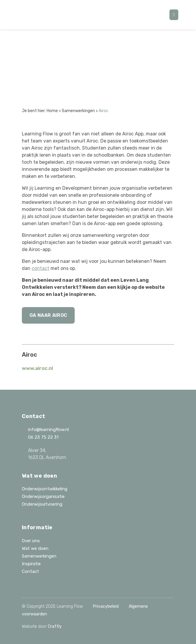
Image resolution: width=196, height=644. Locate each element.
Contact (30, 571)
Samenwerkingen (78, 111)
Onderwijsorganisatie (43, 496)
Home (52, 111)
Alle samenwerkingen (55, 51)
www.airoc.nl (37, 368)
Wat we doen (35, 548)
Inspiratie (31, 564)
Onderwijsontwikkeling (45, 489)
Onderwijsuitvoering (42, 504)
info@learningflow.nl (45, 430)
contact (40, 268)
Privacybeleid (106, 606)
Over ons (31, 541)
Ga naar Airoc (48, 315)
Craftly (55, 626)
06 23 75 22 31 (40, 437)
